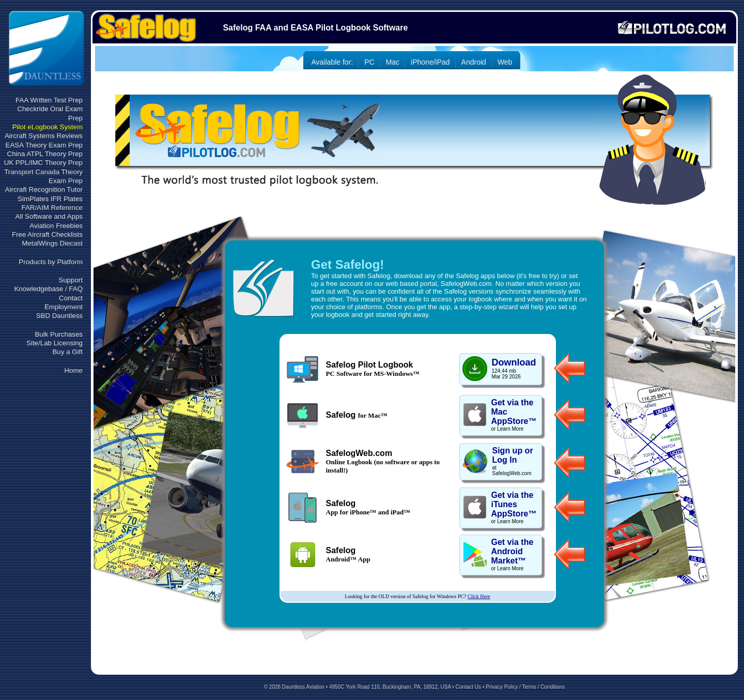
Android (474, 62)
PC (369, 62)
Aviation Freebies (56, 226)
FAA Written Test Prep (49, 100)
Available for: (332, 62)
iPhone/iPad (430, 62)
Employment (64, 307)
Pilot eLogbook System (48, 127)
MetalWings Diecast (52, 243)
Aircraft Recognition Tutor (44, 189)
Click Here (479, 596)
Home (73, 370)
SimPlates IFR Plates (50, 199)
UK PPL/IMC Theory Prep (43, 163)
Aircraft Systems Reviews (44, 136)
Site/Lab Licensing (55, 343)
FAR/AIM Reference (52, 208)
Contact (71, 298)
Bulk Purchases (59, 334)
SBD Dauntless (59, 316)
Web (505, 62)
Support (71, 280)
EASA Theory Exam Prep (44, 145)
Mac (393, 62)
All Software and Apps (49, 216)
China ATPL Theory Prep (45, 154)
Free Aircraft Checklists (47, 234)
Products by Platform (51, 262)
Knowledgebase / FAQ (48, 289)
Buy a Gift (67, 352)
